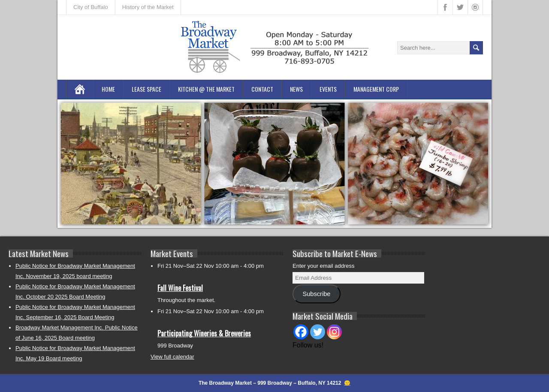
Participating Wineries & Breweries (204, 333)
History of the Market (148, 7)
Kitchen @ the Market (206, 89)
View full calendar (172, 357)
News (296, 89)
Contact (262, 89)
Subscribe (316, 294)
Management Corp (376, 89)
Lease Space (146, 89)
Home (108, 89)
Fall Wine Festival (180, 288)
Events (328, 89)
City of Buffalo (91, 7)
